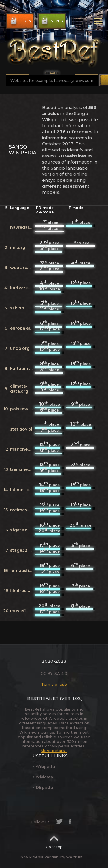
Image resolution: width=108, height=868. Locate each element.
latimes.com (23, 490)
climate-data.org (19, 389)
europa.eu (21, 328)
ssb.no (17, 308)
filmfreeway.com (28, 591)
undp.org (20, 348)
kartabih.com (24, 369)
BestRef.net (43, 698)
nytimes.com (24, 510)
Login (20, 21)
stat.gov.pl (21, 429)
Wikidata (43, 777)
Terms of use (54, 684)
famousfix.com (26, 570)
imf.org (18, 247)
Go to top (54, 840)
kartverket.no (24, 288)
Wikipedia (44, 766)
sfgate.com (22, 530)
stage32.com (24, 550)
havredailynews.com (32, 227)
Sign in (52, 21)
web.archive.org (27, 268)
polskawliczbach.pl (31, 409)
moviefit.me (22, 611)
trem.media (22, 469)
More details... (54, 751)
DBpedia (43, 787)
